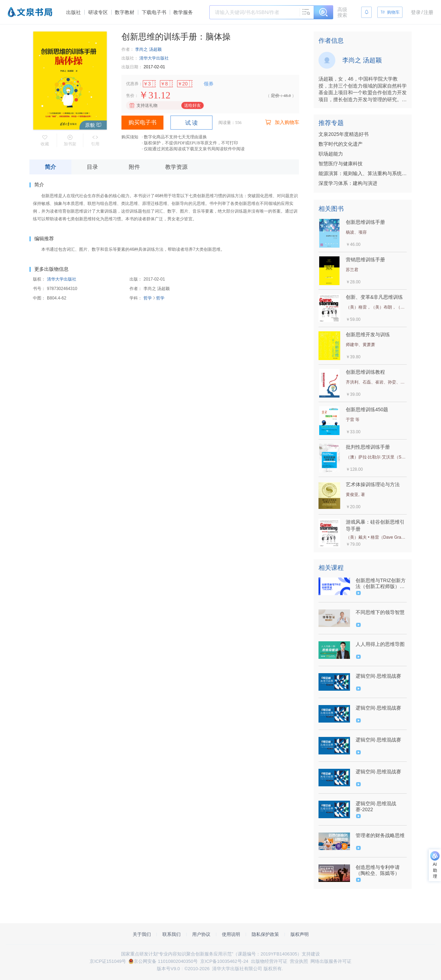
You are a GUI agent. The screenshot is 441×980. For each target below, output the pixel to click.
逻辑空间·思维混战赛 (378, 676)
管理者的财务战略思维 (380, 835)
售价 (130, 96)
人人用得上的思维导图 (380, 644)
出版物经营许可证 (269, 961)
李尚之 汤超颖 (148, 49)
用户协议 (201, 934)
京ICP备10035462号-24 (224, 961)
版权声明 (300, 934)
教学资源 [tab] (176, 167)
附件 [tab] (134, 167)
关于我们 (142, 934)
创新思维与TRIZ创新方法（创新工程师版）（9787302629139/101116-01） (381, 584)
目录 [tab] (92, 167)
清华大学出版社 (154, 58)
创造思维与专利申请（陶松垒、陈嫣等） (378, 870)
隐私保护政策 (265, 934)
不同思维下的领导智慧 (380, 612)
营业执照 (299, 961)
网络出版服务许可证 (331, 961)
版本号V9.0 (168, 969)
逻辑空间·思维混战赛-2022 (376, 806)
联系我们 (171, 934)
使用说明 (231, 934)
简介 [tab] (50, 167)
